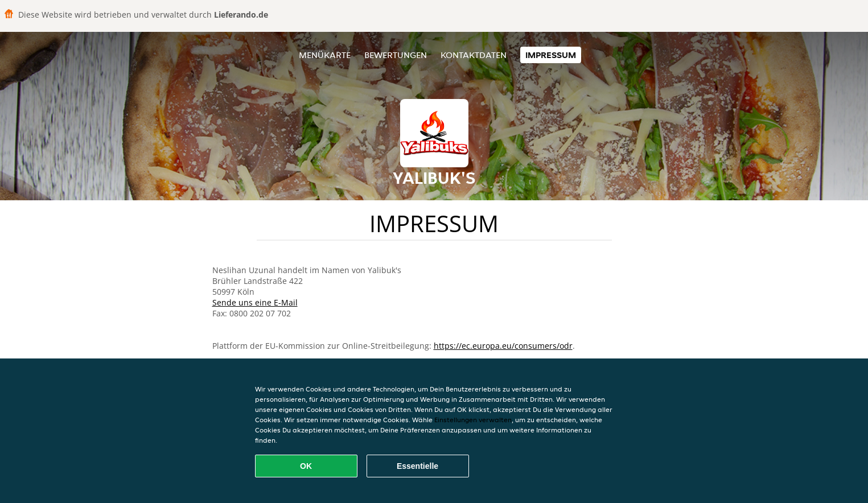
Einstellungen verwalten (473, 420)
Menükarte (325, 55)
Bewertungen (396, 55)
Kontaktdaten (474, 55)
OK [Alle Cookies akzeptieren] (306, 466)
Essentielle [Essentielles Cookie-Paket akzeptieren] (417, 466)
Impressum (551, 55)
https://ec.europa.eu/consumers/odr (503, 346)
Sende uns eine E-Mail (255, 302)
